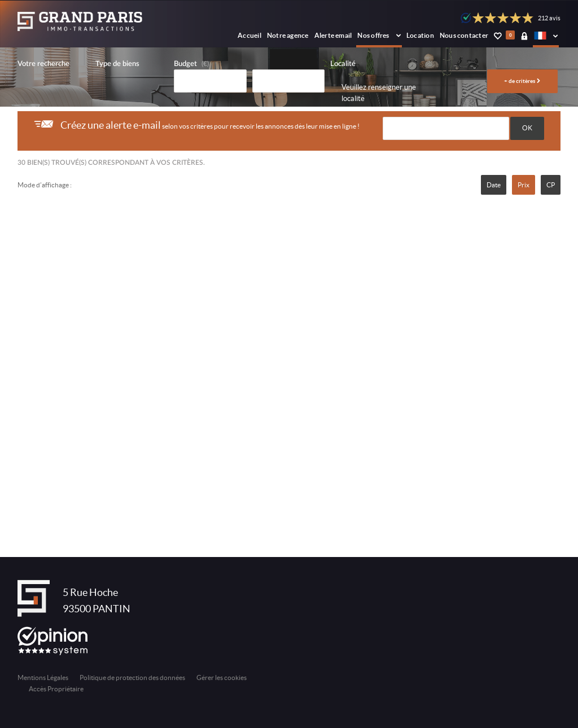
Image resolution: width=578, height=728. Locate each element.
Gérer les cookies (222, 677)
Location (420, 35)
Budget (185, 64)
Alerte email (333, 35)
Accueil (249, 35)
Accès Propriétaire (56, 689)
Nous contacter (464, 35)
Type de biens (117, 64)
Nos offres (379, 35)
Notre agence (288, 35)
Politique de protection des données (132, 677)
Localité (343, 64)
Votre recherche (43, 64)
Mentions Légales (43, 677)
